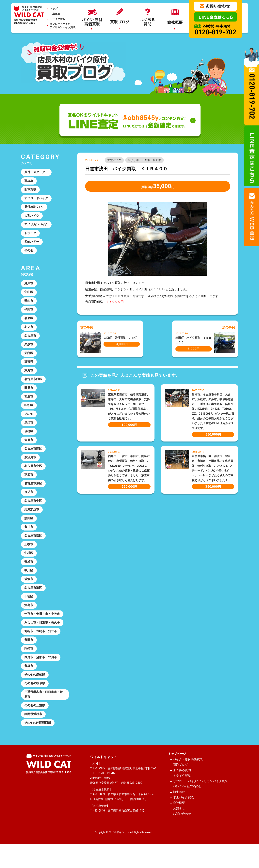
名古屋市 (30, 340)
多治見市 (30, 466)
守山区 (29, 295)
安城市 (29, 574)
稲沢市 (29, 484)
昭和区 (29, 412)
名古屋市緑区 (33, 385)
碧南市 (29, 305)
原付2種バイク (34, 208)
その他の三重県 (35, 722)
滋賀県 (29, 367)
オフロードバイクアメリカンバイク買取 (63, 26)
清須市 (29, 430)
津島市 (29, 619)
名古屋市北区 (33, 475)
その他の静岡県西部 (38, 740)
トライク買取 (57, 19)
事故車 (29, 181)
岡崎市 (29, 663)
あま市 (29, 331)
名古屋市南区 (33, 457)
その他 (29, 253)
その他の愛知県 (35, 690)
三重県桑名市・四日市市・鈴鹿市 (44, 711)
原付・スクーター (36, 172)
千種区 (29, 610)
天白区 (29, 358)
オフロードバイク (36, 199)
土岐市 (29, 556)
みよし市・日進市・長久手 (145, 160)
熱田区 (29, 529)
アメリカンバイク (36, 226)
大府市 (29, 448)
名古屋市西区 (33, 547)
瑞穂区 (29, 439)
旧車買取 (55, 14)
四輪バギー (32, 244)
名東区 (29, 322)
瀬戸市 (29, 287)
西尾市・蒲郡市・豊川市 (41, 672)
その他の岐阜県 (35, 699)
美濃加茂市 (32, 520)
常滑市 (29, 403)
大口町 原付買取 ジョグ (120, 338)
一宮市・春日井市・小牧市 (42, 628)
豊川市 (29, 538)
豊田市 (29, 654)
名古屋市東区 (33, 493)
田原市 (29, 394)
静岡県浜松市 (33, 731)
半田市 (29, 313)
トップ (54, 9)
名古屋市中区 (33, 511)
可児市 (29, 502)
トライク (30, 235)
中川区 (29, 583)
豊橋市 (29, 681)
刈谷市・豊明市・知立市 (41, 645)
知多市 (29, 349)
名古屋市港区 (33, 601)
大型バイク (114, 160)
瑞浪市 (29, 592)
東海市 (29, 376)
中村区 (29, 565)
